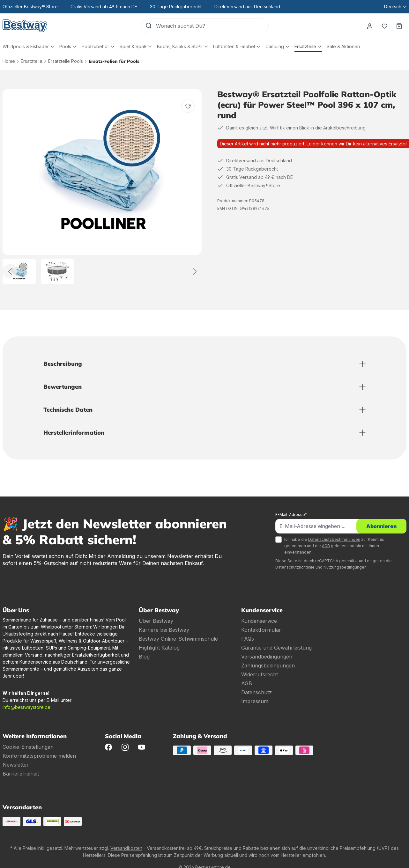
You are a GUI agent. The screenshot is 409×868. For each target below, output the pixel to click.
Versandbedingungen (267, 657)
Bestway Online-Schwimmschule (178, 639)
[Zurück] (10, 272)
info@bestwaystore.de (26, 707)
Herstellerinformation (74, 433)
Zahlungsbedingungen (268, 666)
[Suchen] (149, 26)
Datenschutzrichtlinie (295, 567)
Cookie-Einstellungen (28, 747)
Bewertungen (63, 387)
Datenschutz (257, 692)
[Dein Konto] (370, 26)
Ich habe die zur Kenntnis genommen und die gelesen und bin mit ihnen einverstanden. (334, 546)
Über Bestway (156, 621)
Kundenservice (259, 621)
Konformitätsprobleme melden (39, 756)
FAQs (248, 639)
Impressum (255, 701)
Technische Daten (68, 410)
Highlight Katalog (159, 648)
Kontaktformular (261, 630)
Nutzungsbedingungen (345, 567)
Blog (144, 657)
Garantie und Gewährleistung (276, 648)
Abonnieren (381, 526)
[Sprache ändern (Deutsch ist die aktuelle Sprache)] (395, 7)
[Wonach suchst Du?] (212, 26)
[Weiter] (195, 272)
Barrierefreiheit (21, 774)
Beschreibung (63, 364)
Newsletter (16, 765)
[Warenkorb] (399, 26)
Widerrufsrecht (260, 674)
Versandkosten (126, 848)
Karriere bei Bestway (164, 630)
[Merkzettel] (384, 26)
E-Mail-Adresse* (291, 515)
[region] (102, 187)
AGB (326, 546)
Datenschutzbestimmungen (334, 539)
